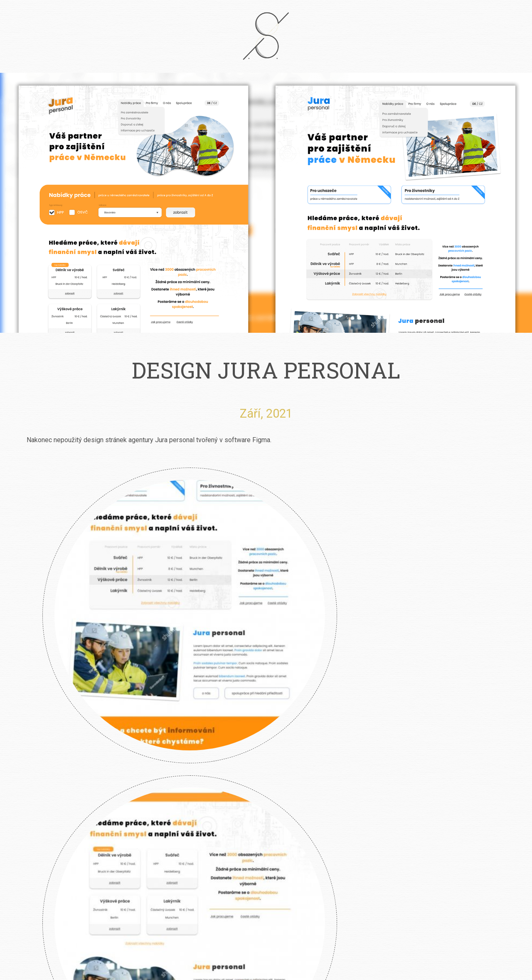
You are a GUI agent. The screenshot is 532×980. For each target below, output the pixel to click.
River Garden (160, 661)
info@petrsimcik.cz (277, 900)
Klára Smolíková (53, 661)
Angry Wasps (266, 661)
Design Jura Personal (372, 661)
